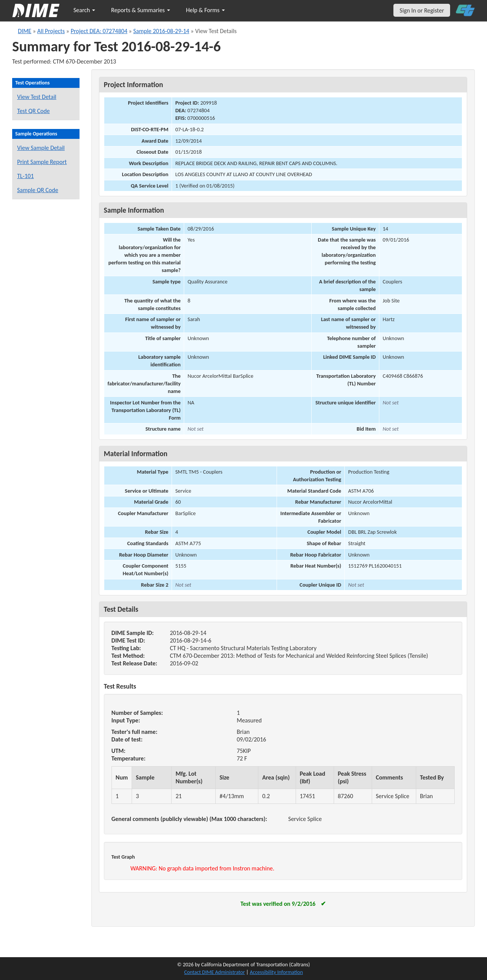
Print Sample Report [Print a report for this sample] (42, 162)
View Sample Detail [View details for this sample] (41, 148)
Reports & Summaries (141, 10)
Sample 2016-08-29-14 (161, 31)
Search (84, 10)
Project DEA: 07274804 (99, 31)
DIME (25, 31)
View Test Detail (37, 97)
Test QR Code (33, 111)
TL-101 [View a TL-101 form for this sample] (25, 176)
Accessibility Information (276, 972)
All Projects (51, 31)
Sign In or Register (422, 10)
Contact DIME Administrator (215, 972)
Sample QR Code (38, 190)
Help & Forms (205, 10)
